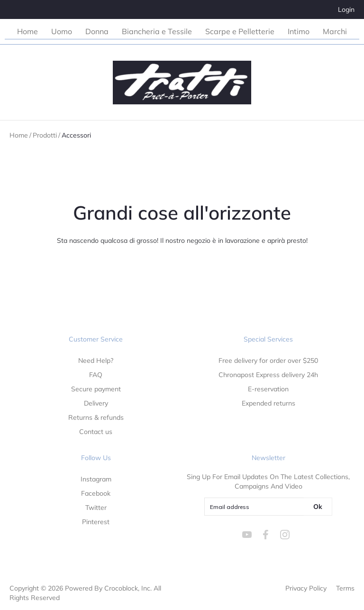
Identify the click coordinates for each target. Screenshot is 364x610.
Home (19, 135)
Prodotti (45, 135)
